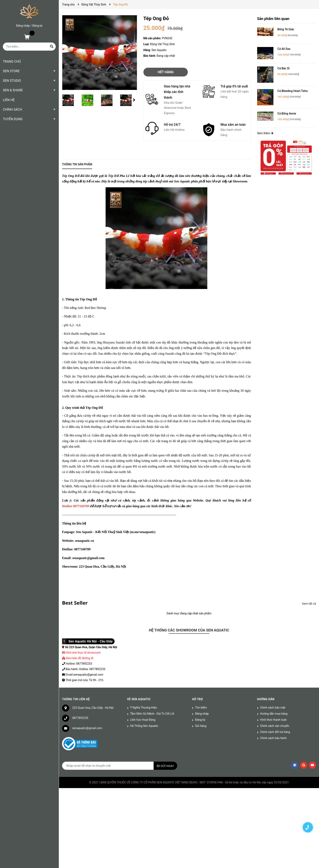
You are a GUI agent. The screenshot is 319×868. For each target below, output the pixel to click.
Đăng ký (37, 26)
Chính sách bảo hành (273, 738)
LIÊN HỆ (9, 100)
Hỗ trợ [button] (197, 699)
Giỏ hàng (201, 726)
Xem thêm (265, 133)
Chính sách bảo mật (273, 708)
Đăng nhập (23, 26)
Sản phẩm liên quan (273, 19)
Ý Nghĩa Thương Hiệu (144, 708)
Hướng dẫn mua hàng (274, 714)
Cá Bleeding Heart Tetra (293, 91)
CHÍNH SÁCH (13, 110)
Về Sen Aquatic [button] (139, 699)
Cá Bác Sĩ (283, 68)
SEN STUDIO (12, 81)
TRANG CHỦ (12, 62)
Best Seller (75, 603)
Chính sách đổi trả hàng (275, 732)
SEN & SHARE (13, 90)
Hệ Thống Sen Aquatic (144, 726)
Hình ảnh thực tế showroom (83, 653)
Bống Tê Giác (286, 29)
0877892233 (80, 718)
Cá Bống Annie (287, 113)
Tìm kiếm (201, 708)
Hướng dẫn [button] (266, 699)
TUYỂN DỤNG (13, 119)
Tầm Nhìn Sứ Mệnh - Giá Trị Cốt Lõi (152, 714)
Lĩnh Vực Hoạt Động (143, 720)
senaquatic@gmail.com (87, 728)
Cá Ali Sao (284, 49)
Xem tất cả (309, 604)
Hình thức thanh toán (274, 720)
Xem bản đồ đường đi (78, 658)
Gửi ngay (167, 766)
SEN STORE (11, 71)
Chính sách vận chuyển (275, 726)
